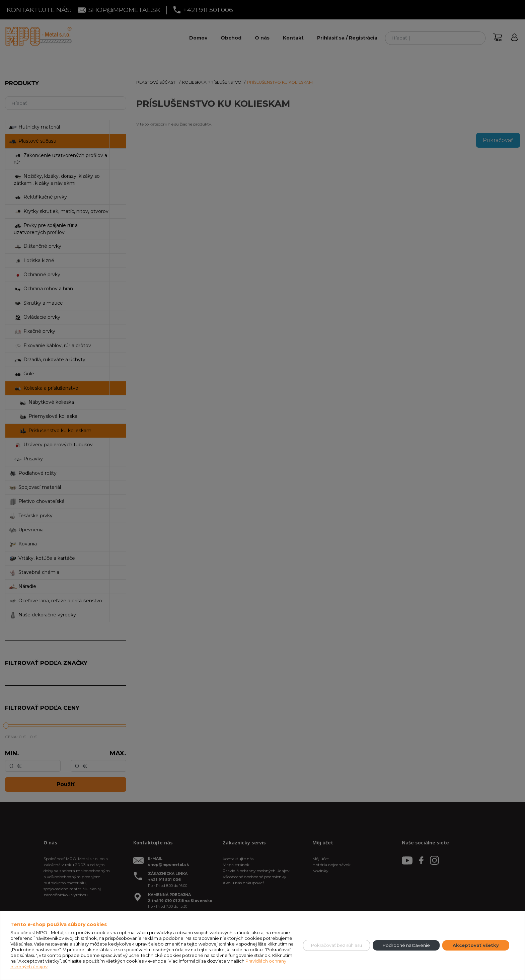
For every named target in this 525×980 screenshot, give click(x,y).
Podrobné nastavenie (406, 945)
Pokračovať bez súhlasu (336, 945)
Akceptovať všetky (476, 945)
